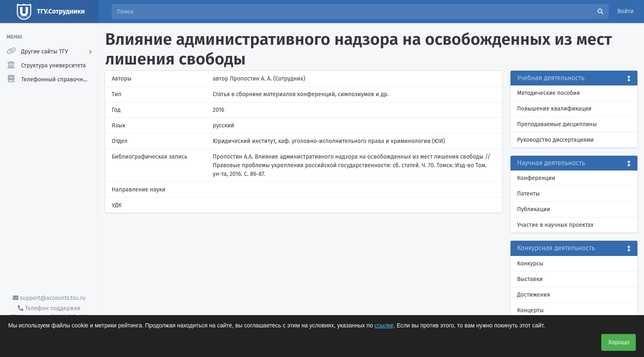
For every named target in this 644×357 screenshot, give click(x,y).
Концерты (530, 310)
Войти (626, 11)
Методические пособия (549, 93)
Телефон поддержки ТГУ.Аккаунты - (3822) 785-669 (49, 313)
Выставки (530, 279)
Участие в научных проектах (555, 225)
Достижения (534, 295)
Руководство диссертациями (555, 140)
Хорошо (619, 342)
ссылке (384, 325)
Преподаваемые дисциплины (557, 124)
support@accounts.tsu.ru (49, 298)
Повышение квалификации (554, 109)
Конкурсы (530, 264)
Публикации (534, 209)
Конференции (536, 178)
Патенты (528, 194)
